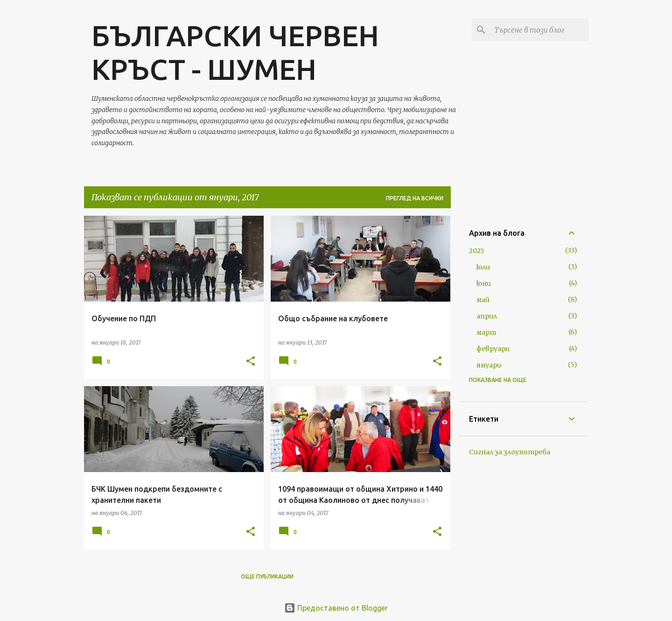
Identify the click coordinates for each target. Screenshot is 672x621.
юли (483, 267)
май (483, 300)
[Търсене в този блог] (539, 30)
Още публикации (267, 576)
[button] (251, 362)
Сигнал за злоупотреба (510, 452)
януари (489, 365)
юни (484, 283)
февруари (493, 349)
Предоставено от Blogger (336, 608)
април (487, 316)
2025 (477, 251)
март (486, 332)
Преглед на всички (415, 198)
